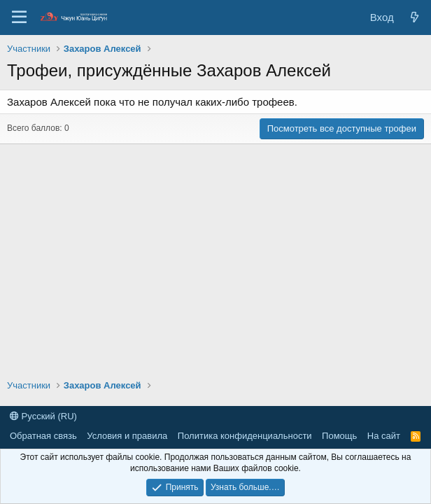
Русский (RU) (43, 416)
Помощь (339, 436)
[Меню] (19, 17)
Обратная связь (43, 436)
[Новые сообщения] (415, 17)
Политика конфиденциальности (245, 436)
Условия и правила (127, 436)
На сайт (384, 436)
